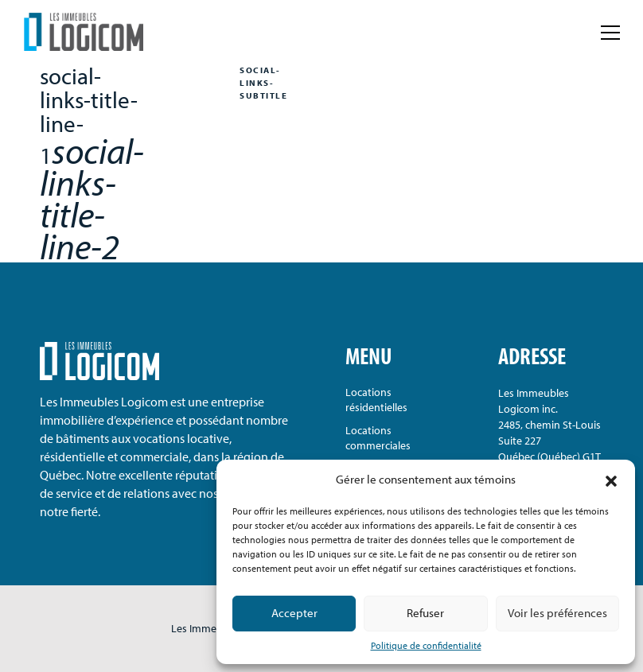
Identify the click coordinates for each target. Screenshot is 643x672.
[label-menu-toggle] (610, 32)
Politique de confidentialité (426, 645)
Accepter (294, 613)
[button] (611, 480)
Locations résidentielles (376, 400)
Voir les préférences (557, 613)
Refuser (425, 613)
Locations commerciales (378, 438)
